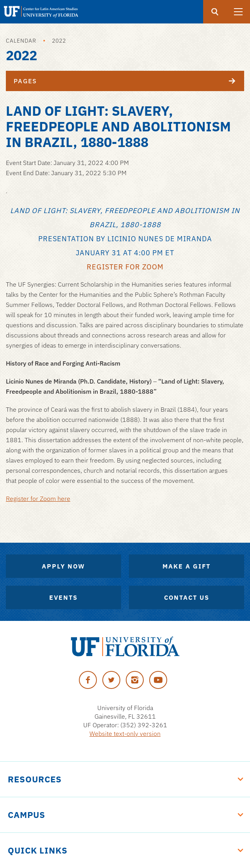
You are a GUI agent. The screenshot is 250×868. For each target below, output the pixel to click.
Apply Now (63, 566)
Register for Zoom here (38, 499)
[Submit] (215, 12)
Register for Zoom (125, 267)
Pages (129, 81)
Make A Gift (187, 566)
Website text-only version (125, 733)
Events (63, 597)
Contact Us (187, 597)
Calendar (21, 41)
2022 (59, 41)
